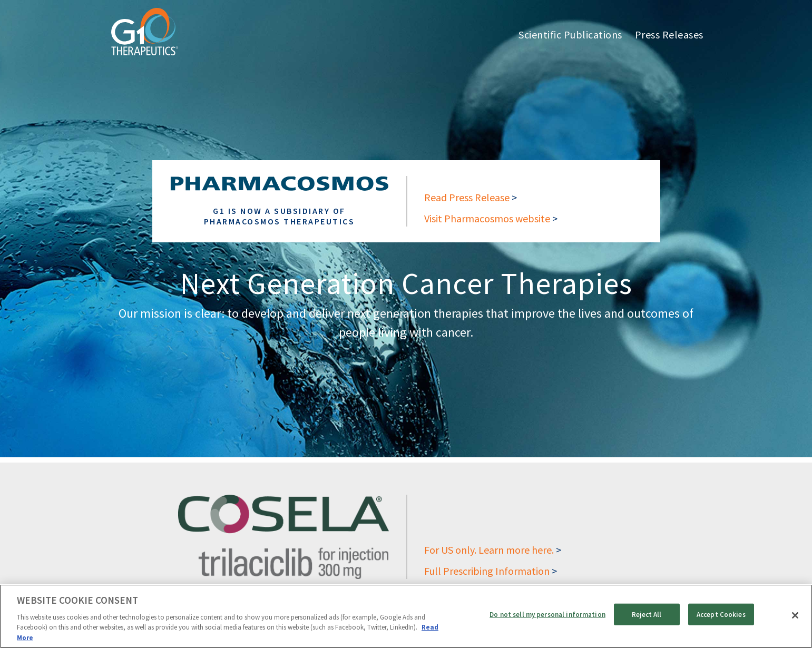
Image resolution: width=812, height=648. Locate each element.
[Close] (795, 619)
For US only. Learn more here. (489, 550)
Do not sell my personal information (547, 618)
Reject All (647, 618)
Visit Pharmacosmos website (487, 218)
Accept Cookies (721, 618)
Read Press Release (467, 197)
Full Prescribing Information (487, 571)
